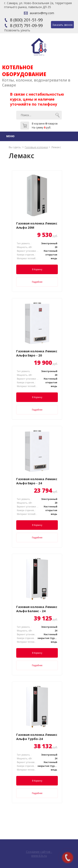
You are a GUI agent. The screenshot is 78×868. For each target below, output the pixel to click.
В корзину (37, 269)
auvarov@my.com (42, 13)
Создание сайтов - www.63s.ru (39, 854)
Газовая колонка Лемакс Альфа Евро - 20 (37, 353)
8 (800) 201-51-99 (26, 20)
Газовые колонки (36, 147)
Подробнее (37, 282)
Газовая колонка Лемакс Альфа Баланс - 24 (37, 609)
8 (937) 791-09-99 (26, 25)
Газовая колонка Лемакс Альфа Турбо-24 (37, 737)
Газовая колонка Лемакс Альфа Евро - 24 (37, 481)
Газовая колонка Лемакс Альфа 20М (37, 225)
